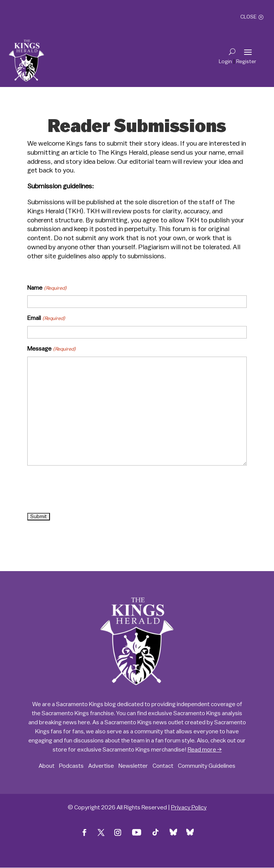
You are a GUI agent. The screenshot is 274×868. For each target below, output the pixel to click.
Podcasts (71, 766)
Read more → (205, 750)
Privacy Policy (189, 807)
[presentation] (85, 490)
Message (51, 349)
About (47, 766)
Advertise (101, 766)
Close (248, 17)
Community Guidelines (207, 766)
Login (225, 62)
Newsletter (133, 766)
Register (246, 62)
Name (47, 288)
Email (46, 318)
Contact (163, 766)
